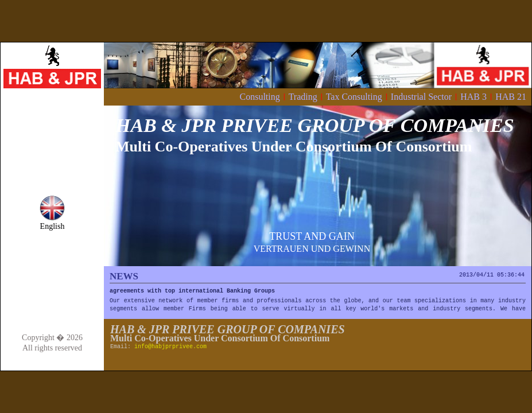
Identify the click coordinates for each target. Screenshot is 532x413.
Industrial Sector (421, 97)
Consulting (259, 97)
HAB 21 (511, 97)
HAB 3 (473, 97)
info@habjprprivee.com (170, 347)
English (52, 223)
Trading (303, 97)
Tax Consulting (354, 97)
